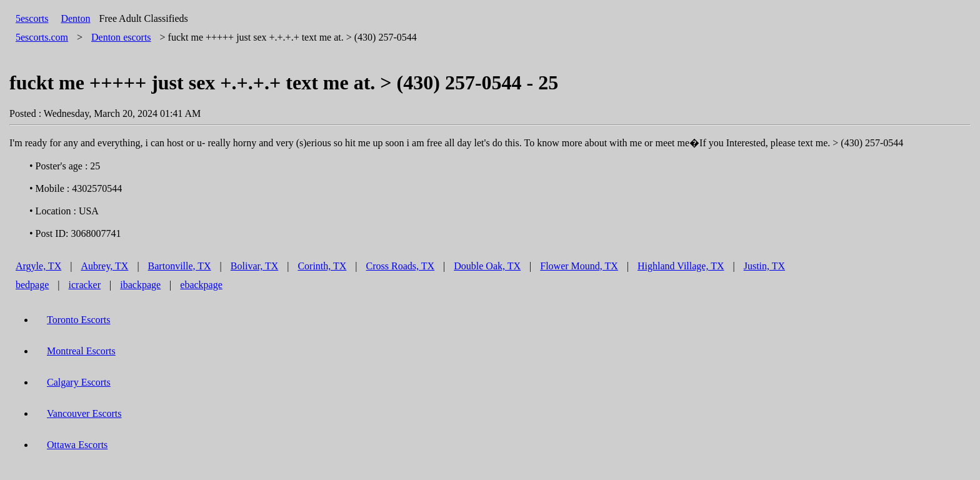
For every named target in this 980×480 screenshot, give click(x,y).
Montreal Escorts (81, 351)
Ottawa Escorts (77, 445)
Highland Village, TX (681, 266)
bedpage (32, 285)
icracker (85, 285)
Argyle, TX (38, 266)
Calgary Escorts (79, 382)
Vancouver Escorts (84, 413)
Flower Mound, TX (579, 266)
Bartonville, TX (180, 266)
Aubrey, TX (104, 266)
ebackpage (201, 285)
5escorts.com (42, 37)
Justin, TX (764, 266)
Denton (75, 18)
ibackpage (140, 285)
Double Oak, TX (487, 266)
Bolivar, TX (254, 266)
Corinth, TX (322, 266)
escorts (121, 37)
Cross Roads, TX (401, 266)
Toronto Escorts (79, 320)
